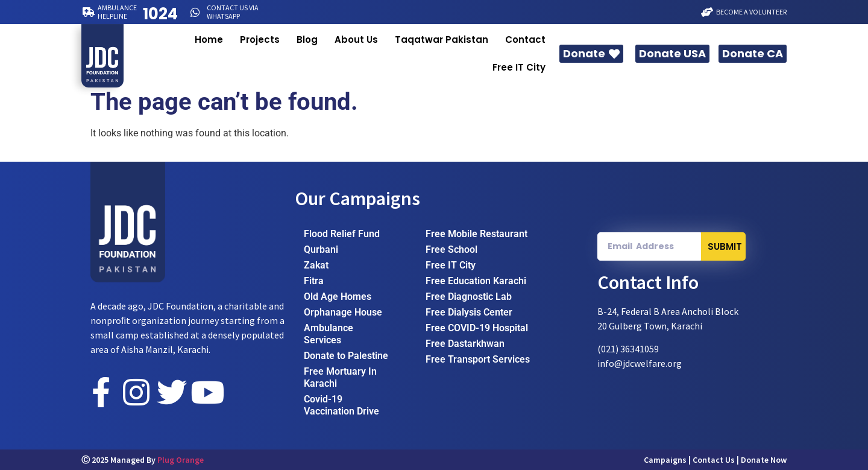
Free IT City (519, 67)
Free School (451, 249)
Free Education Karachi (476, 281)
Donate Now (764, 460)
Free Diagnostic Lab (469, 297)
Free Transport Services (478, 359)
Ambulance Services (329, 334)
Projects (260, 40)
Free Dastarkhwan (465, 344)
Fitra (314, 281)
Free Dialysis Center (469, 312)
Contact (525, 40)
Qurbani (321, 249)
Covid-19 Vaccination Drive (341, 405)
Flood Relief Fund (342, 234)
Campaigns (665, 460)
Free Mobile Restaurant (476, 234)
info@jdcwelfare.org (640, 363)
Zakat (316, 265)
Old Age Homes (338, 297)
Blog (307, 40)
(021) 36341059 (628, 349)
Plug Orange (181, 460)
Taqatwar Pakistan (442, 40)
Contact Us (714, 460)
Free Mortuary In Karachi (340, 377)
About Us (356, 40)
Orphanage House (343, 312)
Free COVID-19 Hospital (477, 328)
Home (209, 40)
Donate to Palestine (346, 356)
